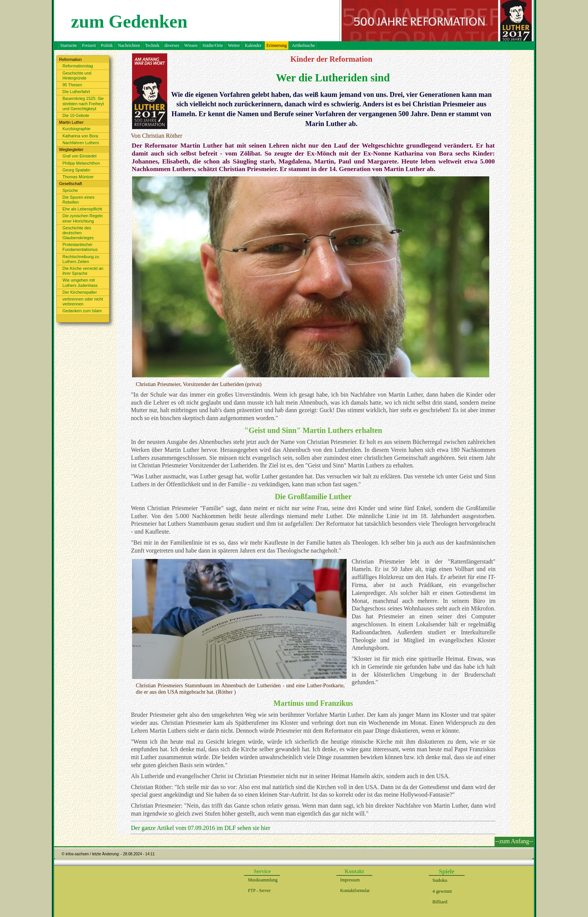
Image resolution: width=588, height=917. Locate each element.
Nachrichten (129, 45)
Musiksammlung (263, 880)
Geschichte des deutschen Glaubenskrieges (78, 233)
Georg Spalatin (76, 170)
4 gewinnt (442, 891)
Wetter (234, 45)
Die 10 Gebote (76, 115)
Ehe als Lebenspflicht (82, 209)
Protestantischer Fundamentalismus (80, 247)
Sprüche (70, 190)
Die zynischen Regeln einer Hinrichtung (82, 218)
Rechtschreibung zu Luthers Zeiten (81, 259)
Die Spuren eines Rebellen (78, 200)
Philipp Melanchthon (81, 163)
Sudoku (440, 880)
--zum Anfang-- (514, 841)
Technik (152, 45)
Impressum (350, 880)
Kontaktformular (355, 891)
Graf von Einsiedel (79, 156)
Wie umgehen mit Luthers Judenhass (80, 283)
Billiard (440, 902)
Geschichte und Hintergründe (77, 76)
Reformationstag (78, 66)
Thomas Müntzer (78, 177)
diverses (172, 45)
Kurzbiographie (76, 129)
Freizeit (89, 45)
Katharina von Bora (80, 136)
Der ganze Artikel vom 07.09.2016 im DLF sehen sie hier (201, 828)
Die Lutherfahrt (76, 92)
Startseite (69, 45)
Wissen (191, 45)
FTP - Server (259, 891)
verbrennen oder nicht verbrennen (83, 301)
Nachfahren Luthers (81, 143)
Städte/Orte (213, 45)
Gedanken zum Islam (82, 311)
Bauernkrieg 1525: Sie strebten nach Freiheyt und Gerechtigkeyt (83, 103)
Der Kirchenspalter (80, 292)
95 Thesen (72, 85)
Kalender (253, 45)
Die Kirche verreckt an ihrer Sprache (83, 271)
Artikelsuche (303, 45)
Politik (107, 45)
